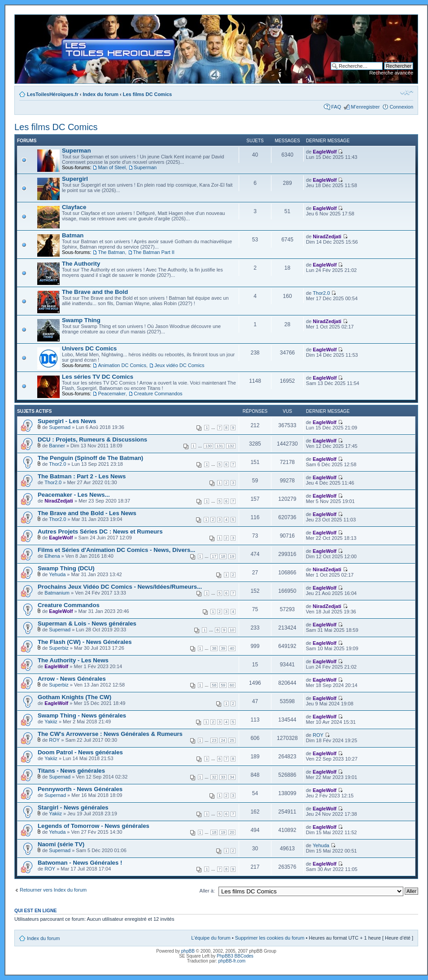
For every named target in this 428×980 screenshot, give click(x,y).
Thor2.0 (321, 293)
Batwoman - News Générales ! (80, 863)
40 (232, 648)
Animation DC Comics (122, 365)
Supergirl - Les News (67, 421)
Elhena (52, 556)
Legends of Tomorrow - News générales (94, 826)
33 (223, 777)
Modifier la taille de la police (407, 92)
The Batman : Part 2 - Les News (82, 476)
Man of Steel (112, 167)
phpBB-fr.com (232, 961)
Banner (57, 446)
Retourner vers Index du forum (53, 890)
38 (214, 648)
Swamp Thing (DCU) (66, 568)
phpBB (188, 951)
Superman (76, 151)
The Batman (111, 252)
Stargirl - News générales (73, 807)
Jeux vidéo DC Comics (179, 365)
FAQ (336, 107)
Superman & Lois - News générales (87, 623)
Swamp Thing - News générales (82, 715)
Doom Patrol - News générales (80, 752)
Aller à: (207, 891)
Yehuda (57, 574)
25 (232, 740)
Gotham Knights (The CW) (74, 697)
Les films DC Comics (147, 94)
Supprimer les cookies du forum (270, 938)
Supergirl (75, 179)
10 (232, 630)
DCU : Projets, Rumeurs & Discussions (92, 440)
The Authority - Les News (73, 660)
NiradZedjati (327, 236)
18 (223, 556)
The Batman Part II (154, 252)
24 (223, 740)
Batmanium (57, 593)
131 (220, 446)
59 (223, 685)
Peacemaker (112, 394)
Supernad (60, 427)
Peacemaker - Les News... (74, 495)
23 (214, 740)
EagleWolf (325, 152)
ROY (54, 740)
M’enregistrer (365, 107)
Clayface (74, 207)
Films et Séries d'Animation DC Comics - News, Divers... (116, 550)
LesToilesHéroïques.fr (53, 94)
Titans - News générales (71, 771)
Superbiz (59, 648)
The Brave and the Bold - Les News (87, 513)
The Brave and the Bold (95, 292)
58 (214, 685)
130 (208, 446)
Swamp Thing (81, 320)
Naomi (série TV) (61, 844)
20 (232, 832)
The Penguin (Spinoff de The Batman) (90, 458)
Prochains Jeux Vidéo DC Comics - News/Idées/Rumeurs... (120, 587)
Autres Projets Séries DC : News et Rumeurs (100, 532)
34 (232, 777)
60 (232, 685)
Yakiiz (51, 722)
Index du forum (101, 94)
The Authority (81, 264)
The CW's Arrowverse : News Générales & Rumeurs (110, 734)
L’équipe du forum (211, 938)
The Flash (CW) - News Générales (85, 642)
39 (223, 648)
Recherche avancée (391, 73)
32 (214, 777)
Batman (73, 235)
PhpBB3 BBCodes (235, 956)
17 (214, 556)
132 (231, 446)
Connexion (401, 107)
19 (232, 556)
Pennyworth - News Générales (80, 789)
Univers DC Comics (89, 348)
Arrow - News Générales (72, 679)
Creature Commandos (158, 394)
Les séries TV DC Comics (98, 377)
